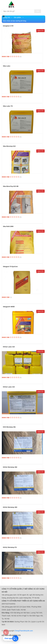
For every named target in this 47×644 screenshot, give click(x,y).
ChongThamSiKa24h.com (24, 631)
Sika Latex (7, 66)
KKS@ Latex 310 (9, 347)
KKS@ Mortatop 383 (10, 507)
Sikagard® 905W (9, 307)
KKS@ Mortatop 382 (10, 467)
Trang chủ (8, 17)
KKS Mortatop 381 (9, 427)
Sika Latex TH (8, 106)
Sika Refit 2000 (8, 226)
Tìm (38, 11)
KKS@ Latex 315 (9, 387)
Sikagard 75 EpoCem (10, 267)
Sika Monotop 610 (9, 146)
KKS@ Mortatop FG (10, 547)
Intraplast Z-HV (8, 26)
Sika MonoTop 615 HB (11, 186)
